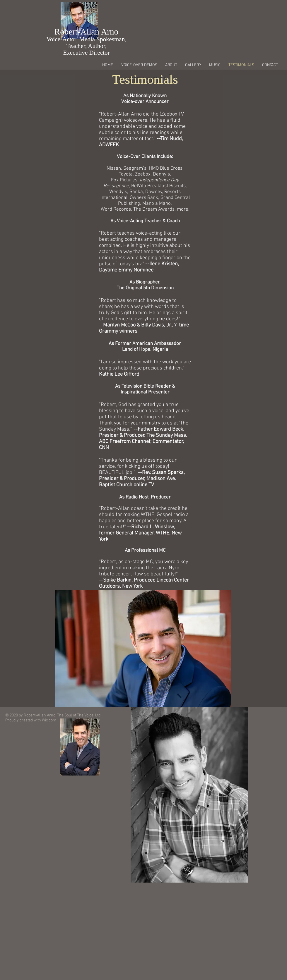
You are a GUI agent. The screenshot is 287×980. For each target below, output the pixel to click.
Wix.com (49, 720)
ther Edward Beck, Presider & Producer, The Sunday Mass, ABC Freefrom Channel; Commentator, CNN (143, 439)
